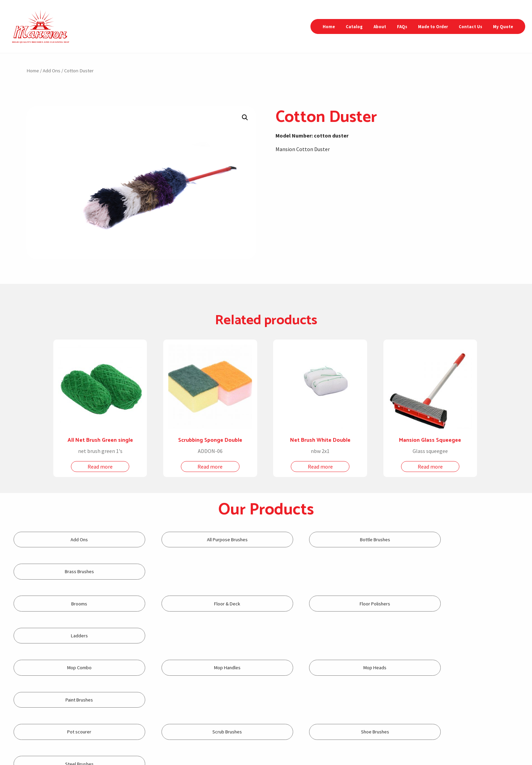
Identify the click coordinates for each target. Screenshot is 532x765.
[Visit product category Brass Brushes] (461, 540)
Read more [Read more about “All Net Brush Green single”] (100, 467)
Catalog (354, 26)
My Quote (503, 26)
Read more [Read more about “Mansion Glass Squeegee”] (430, 467)
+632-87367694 (189, 740)
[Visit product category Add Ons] (69, 540)
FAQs (402, 26)
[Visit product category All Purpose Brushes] (200, 540)
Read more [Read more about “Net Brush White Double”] (320, 467)
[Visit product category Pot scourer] (69, 636)
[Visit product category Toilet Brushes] (69, 668)
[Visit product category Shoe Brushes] (330, 636)
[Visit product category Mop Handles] (200, 604)
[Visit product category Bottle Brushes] (330, 540)
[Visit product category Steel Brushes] (461, 636)
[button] (245, 117)
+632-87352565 (188, 733)
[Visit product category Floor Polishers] (330, 572)
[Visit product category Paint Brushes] (461, 604)
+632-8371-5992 (289, 733)
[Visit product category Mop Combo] (69, 604)
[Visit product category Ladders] (461, 572)
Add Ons (52, 71)
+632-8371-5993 (290, 739)
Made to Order (433, 26)
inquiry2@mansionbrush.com (393, 721)
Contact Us (470, 26)
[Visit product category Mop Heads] (330, 604)
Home (329, 26)
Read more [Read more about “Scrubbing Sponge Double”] (210, 467)
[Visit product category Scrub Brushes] (200, 636)
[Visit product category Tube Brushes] (200, 668)
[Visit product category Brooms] (69, 572)
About (380, 26)
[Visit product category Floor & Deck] (200, 572)
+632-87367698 (215, 733)
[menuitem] (329, 27)
